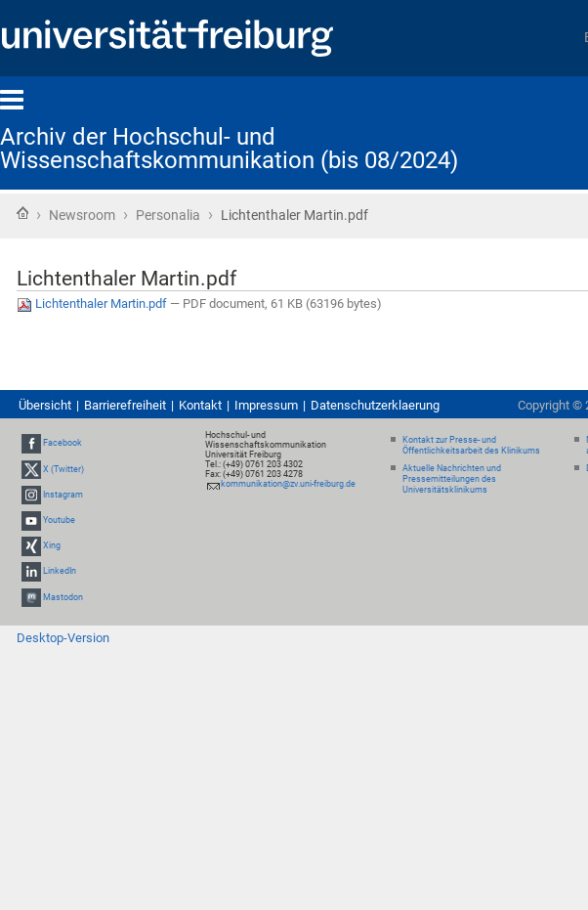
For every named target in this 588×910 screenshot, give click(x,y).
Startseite (22, 213)
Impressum (266, 405)
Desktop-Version (63, 638)
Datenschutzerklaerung (375, 405)
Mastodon (63, 597)
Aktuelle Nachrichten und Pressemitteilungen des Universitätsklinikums (452, 479)
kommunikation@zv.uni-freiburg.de (288, 484)
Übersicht (45, 405)
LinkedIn (60, 572)
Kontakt (200, 405)
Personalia (168, 215)
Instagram (63, 495)
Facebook (63, 444)
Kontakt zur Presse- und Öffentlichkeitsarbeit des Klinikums (471, 445)
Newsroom (82, 215)
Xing (52, 545)
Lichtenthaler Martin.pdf (93, 303)
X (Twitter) (63, 469)
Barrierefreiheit (125, 405)
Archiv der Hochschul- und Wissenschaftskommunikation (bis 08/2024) (229, 149)
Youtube (59, 520)
